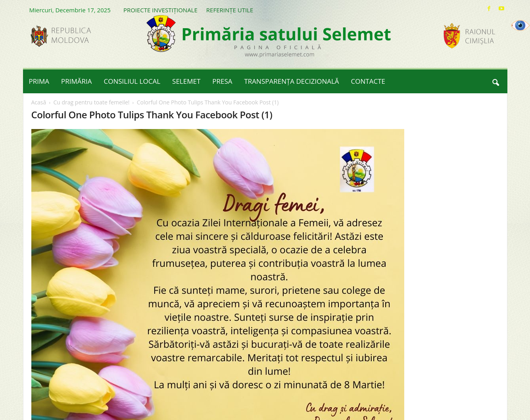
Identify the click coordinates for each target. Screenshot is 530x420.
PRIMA (39, 81)
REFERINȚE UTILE (230, 10)
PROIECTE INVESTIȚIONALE (160, 10)
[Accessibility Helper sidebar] (520, 25)
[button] (495, 81)
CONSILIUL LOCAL (132, 81)
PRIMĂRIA (77, 81)
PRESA (222, 81)
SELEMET (186, 81)
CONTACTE (368, 81)
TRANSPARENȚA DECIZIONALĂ (292, 81)
